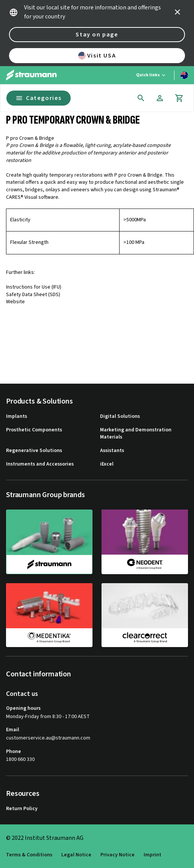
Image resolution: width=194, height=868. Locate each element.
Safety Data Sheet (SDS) (33, 295)
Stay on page (97, 35)
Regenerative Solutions (34, 451)
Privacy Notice (117, 855)
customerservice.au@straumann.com (48, 738)
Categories (39, 98)
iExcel (107, 464)
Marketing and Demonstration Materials (136, 434)
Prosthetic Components (34, 430)
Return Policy (22, 809)
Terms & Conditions (29, 855)
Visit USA (97, 56)
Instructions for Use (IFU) (34, 287)
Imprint (152, 855)
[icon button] (177, 12)
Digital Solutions (120, 417)
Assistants (112, 451)
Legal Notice (76, 855)
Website (15, 302)
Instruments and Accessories (40, 464)
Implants (17, 417)
